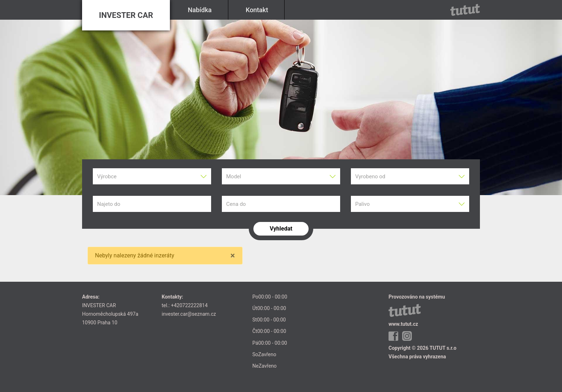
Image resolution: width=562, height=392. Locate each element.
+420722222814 (189, 305)
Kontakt (257, 10)
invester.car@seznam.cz (189, 314)
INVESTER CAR (126, 15)
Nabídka (200, 10)
